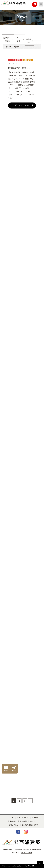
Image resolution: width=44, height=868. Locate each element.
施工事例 (24, 821)
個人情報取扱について (30, 825)
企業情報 (35, 818)
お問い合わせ (13, 825)
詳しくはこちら (24, 105)
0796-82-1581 (26, 853)
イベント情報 (19, 39)
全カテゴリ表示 (7, 39)
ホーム (11, 818)
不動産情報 (29, 42)
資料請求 (13, 821)
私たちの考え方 (23, 818)
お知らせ (33, 821)
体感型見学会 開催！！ (19, 68)
